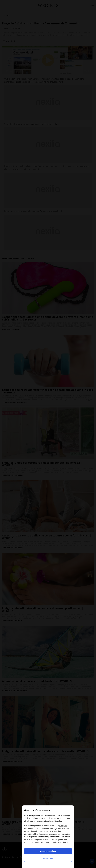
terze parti (63, 826)
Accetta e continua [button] (48, 851)
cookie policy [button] (57, 821)
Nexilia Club (48, 859)
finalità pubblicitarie (50, 840)
